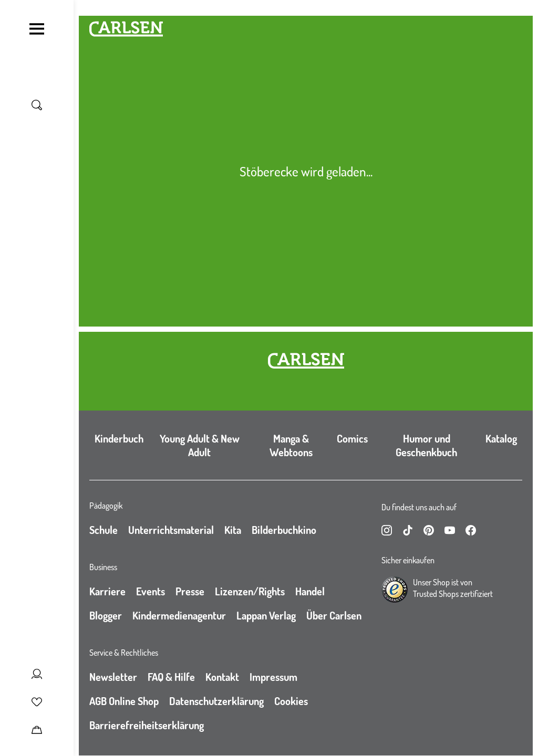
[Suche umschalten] (37, 105)
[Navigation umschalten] (37, 29)
